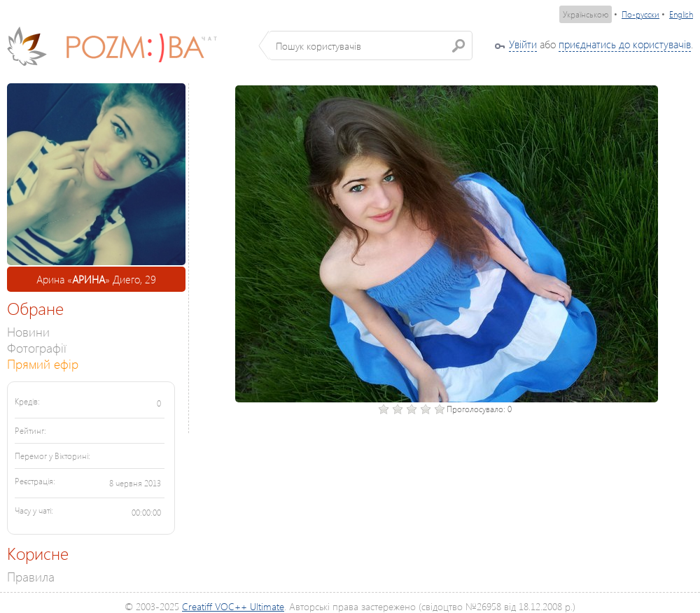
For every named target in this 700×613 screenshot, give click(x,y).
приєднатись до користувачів (625, 44)
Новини (28, 331)
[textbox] (371, 45)
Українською (586, 14)
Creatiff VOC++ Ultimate (233, 606)
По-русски (640, 14)
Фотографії (37, 347)
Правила (31, 576)
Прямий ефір (43, 364)
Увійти (523, 44)
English (681, 14)
